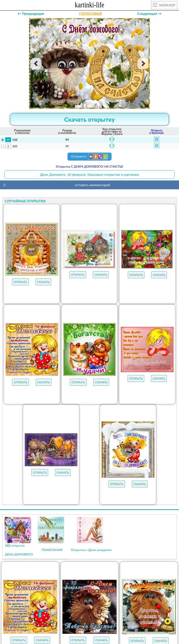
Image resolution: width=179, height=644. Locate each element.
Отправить (89, 157)
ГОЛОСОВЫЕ (90, 13)
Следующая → (149, 13)
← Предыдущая (31, 13)
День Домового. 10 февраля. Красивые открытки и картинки (89, 174)
